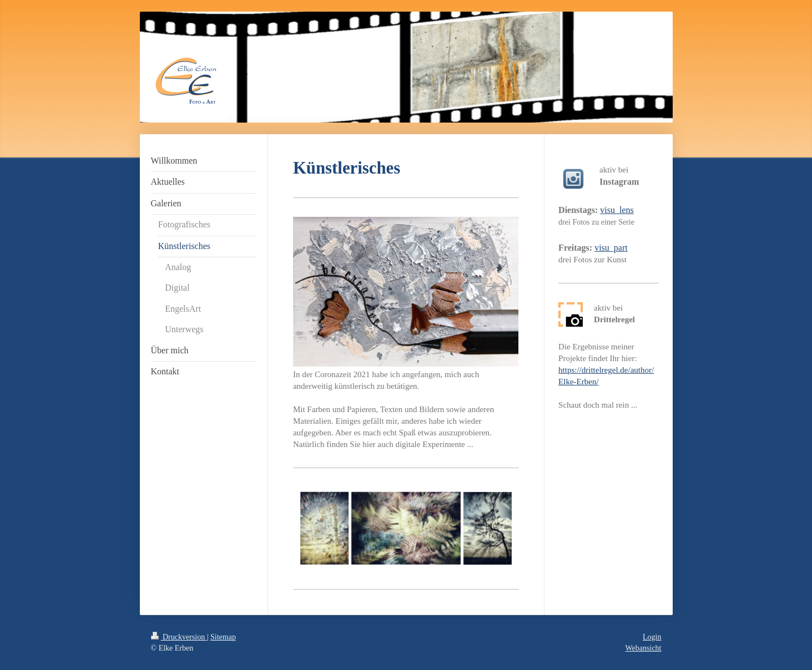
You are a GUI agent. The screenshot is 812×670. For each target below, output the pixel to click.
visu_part (611, 248)
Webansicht (644, 648)
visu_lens (617, 210)
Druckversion (179, 637)
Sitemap (223, 637)
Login (652, 637)
